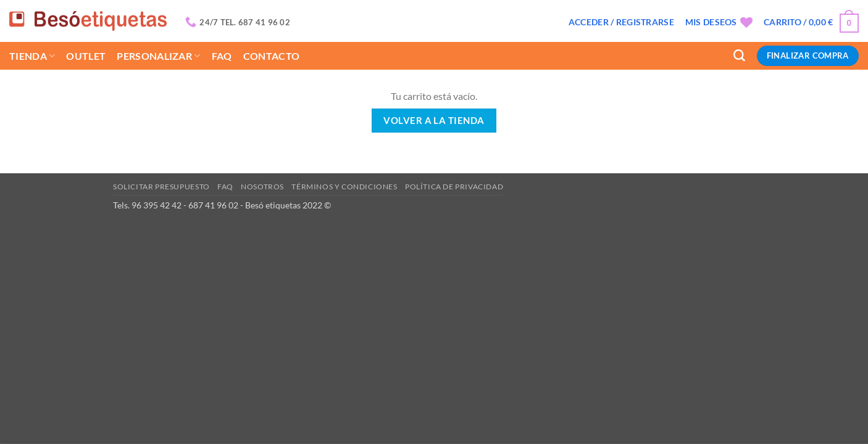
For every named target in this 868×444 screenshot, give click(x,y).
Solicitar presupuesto (161, 187)
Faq (222, 56)
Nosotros (262, 187)
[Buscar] (739, 56)
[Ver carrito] (811, 22)
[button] (621, 22)
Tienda (32, 56)
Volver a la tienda (434, 120)
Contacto (272, 56)
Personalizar (158, 56)
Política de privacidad (454, 187)
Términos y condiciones (344, 187)
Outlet (86, 56)
